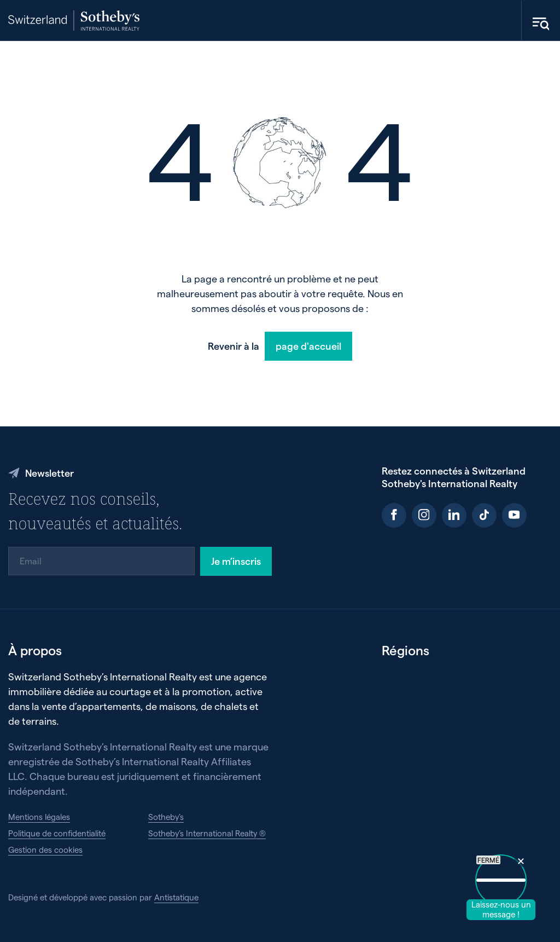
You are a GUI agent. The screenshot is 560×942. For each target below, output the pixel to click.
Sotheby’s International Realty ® (207, 833)
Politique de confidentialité (57, 833)
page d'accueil (308, 346)
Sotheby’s (166, 817)
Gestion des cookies (45, 849)
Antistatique (176, 897)
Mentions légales (39, 817)
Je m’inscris (236, 561)
